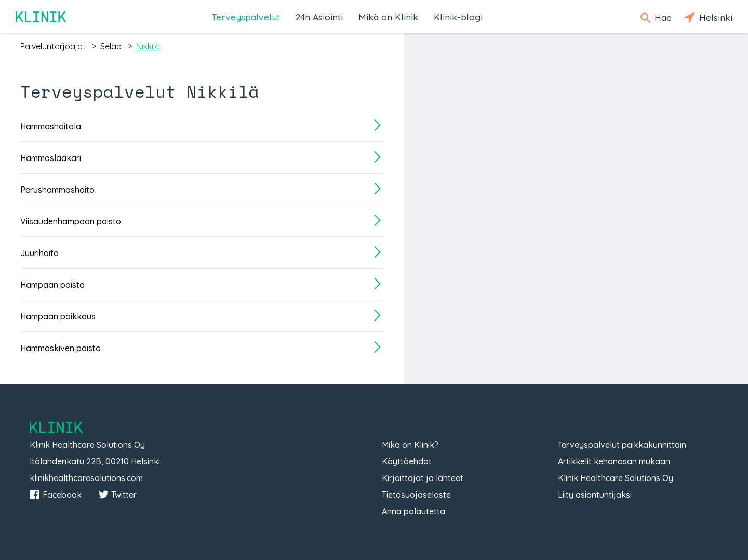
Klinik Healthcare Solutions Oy (616, 478)
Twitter (117, 495)
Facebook (56, 495)
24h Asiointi (319, 17)
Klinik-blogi (458, 17)
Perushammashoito (57, 190)
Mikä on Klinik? (410, 445)
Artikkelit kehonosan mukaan (614, 461)
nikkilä (148, 46)
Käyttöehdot (407, 461)
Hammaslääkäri (51, 158)
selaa (111, 46)
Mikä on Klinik (388, 17)
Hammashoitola (51, 126)
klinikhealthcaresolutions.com (86, 478)
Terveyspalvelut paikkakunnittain (622, 445)
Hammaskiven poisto (61, 348)
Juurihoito (39, 253)
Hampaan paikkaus (58, 316)
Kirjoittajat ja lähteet (423, 478)
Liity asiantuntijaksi (595, 495)
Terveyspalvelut (246, 17)
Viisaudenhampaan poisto (71, 221)
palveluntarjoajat (53, 46)
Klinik (42, 17)
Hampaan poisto (52, 285)
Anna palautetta (413, 511)
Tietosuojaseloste (416, 495)
